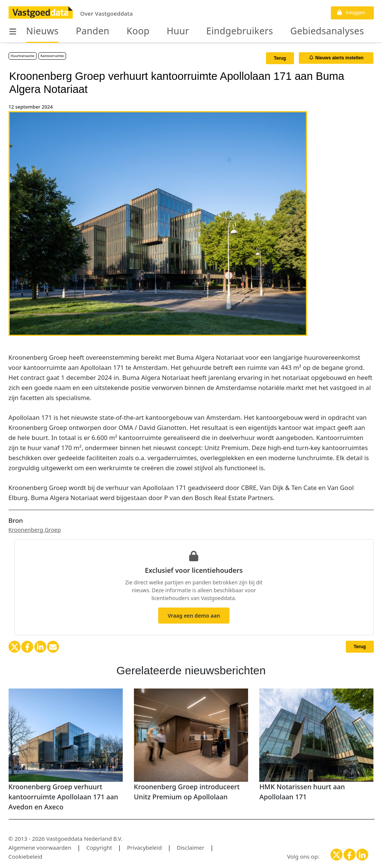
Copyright (99, 847)
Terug (280, 58)
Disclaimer (191, 847)
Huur (155, 31)
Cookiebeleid (26, 856)
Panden (81, 31)
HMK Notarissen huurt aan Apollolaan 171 (302, 792)
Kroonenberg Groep (35, 530)
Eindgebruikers (206, 31)
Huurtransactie (23, 56)
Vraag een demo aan (194, 616)
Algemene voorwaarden (40, 847)
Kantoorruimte (52, 56)
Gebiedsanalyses (278, 31)
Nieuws (39, 31)
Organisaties (345, 31)
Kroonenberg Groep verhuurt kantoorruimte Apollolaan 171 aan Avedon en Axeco (63, 797)
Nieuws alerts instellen (336, 58)
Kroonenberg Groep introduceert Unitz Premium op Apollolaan (187, 792)
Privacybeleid (145, 847)
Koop (120, 31)
